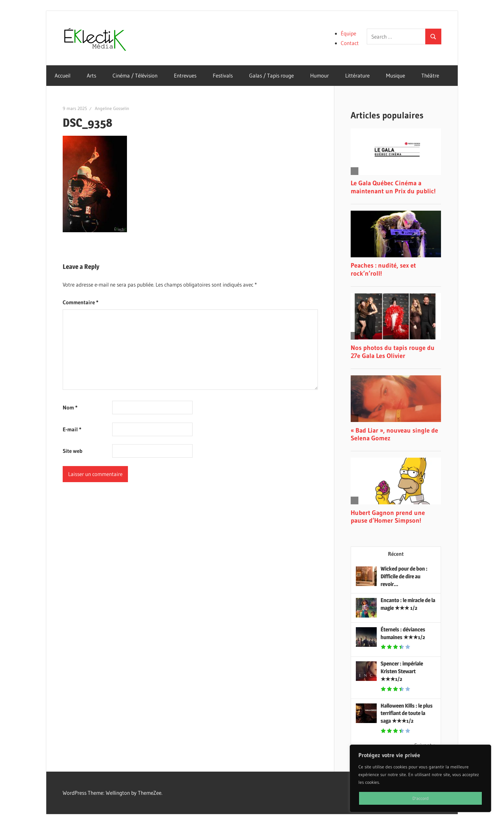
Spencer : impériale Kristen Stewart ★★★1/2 (402, 671)
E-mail (72, 429)
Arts (91, 75)
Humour (319, 75)
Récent (396, 554)
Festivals (223, 75)
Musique (396, 75)
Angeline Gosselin (112, 108)
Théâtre (430, 75)
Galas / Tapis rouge (271, 75)
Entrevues (185, 75)
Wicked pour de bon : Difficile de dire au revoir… (404, 576)
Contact (350, 43)
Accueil (63, 75)
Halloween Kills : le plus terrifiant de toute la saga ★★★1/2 (407, 713)
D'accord (421, 798)
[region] (420, 778)
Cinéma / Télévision (135, 75)
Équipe (348, 33)
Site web (72, 451)
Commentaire (81, 302)
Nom (70, 407)
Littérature (357, 75)
